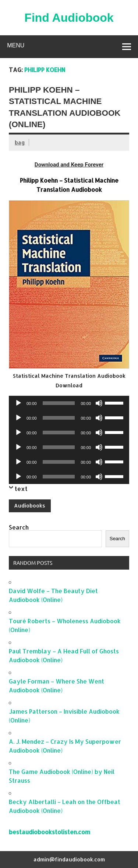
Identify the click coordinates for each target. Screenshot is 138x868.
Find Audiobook (69, 18)
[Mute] (99, 403)
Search (19, 527)
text (21, 489)
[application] (69, 403)
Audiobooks (30, 505)
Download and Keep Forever (69, 165)
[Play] (18, 403)
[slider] (59, 403)
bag (20, 142)
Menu (16, 45)
